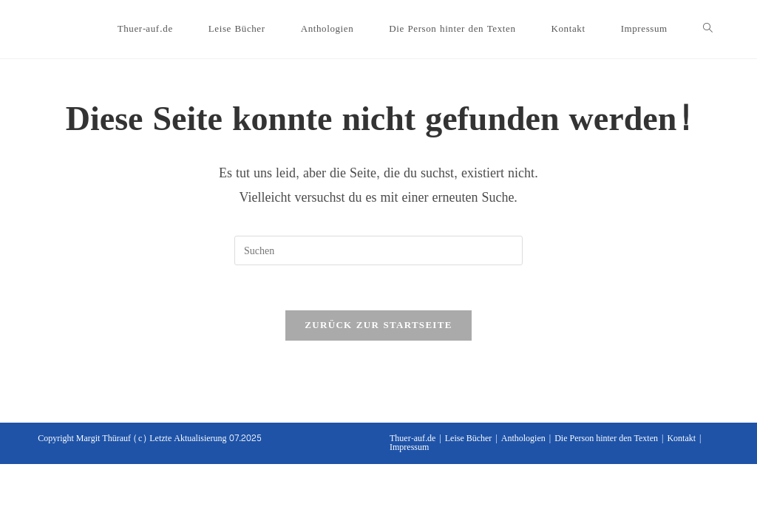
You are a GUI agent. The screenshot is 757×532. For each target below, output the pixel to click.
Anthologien (523, 438)
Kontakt (681, 438)
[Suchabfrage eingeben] (378, 250)
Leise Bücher (469, 438)
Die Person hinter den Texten (606, 438)
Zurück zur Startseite (378, 325)
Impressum (409, 447)
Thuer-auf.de (413, 438)
